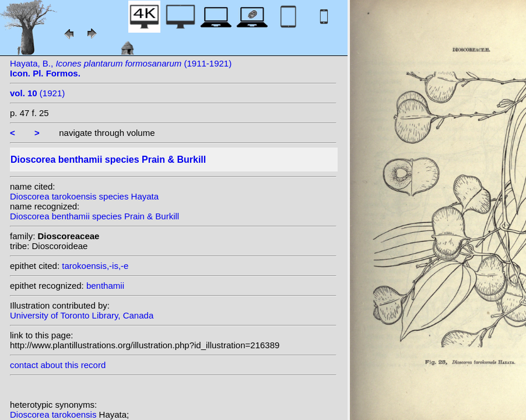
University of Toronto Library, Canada (82, 315)
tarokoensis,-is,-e (95, 266)
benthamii (105, 286)
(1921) (37, 93)
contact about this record (58, 365)
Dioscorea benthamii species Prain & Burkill (94, 216)
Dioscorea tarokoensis (55, 414)
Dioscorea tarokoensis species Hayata (84, 196)
